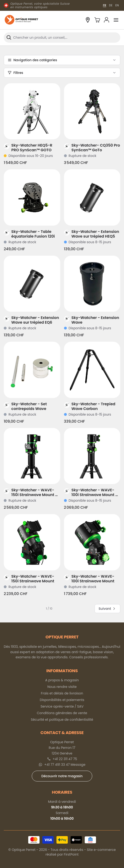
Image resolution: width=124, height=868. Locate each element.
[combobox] (62, 38)
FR (104, 5)
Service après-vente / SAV (62, 706)
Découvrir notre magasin (62, 776)
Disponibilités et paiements (62, 700)
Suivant (107, 609)
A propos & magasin (62, 680)
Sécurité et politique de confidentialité (62, 720)
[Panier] (97, 20)
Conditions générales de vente (62, 713)
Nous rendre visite (62, 687)
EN (117, 5)
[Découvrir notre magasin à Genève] (88, 20)
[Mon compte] (107, 20)
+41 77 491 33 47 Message (65, 765)
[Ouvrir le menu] (116, 20)
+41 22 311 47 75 (65, 759)
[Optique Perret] (21, 20)
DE (111, 5)
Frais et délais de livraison (62, 693)
